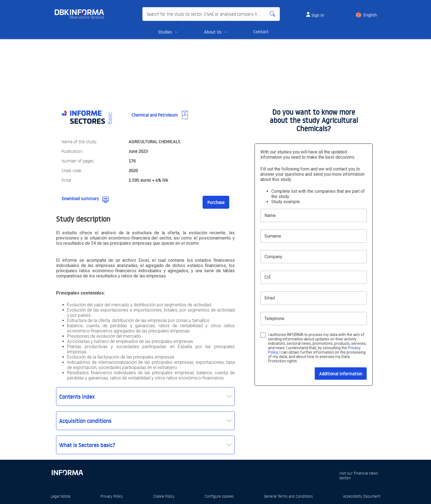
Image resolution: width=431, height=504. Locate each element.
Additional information (341, 374)
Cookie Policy (164, 496)
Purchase (216, 202)
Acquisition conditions (85, 421)
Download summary (80, 199)
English (370, 15)
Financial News (366, 473)
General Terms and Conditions (288, 496)
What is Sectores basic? (87, 445)
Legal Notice (60, 496)
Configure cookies (219, 496)
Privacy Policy (112, 496)
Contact (261, 32)
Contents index (77, 396)
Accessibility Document (362, 496)
